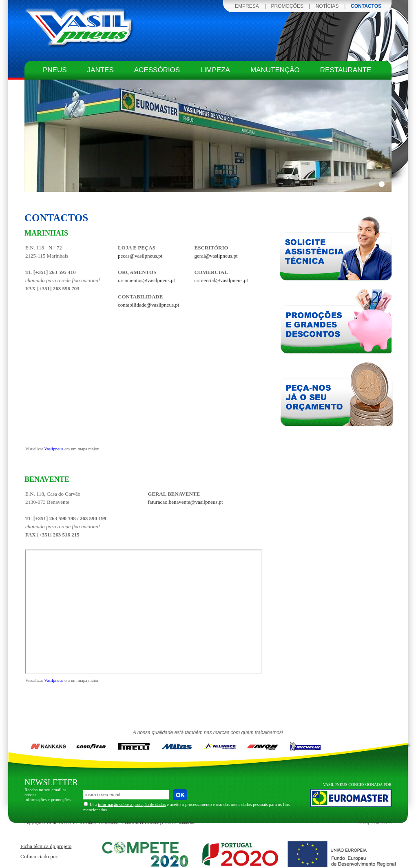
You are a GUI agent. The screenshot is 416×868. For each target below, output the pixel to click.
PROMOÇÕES (287, 6)
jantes (101, 70)
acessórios (157, 70)
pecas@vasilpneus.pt (140, 256)
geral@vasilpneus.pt (216, 256)
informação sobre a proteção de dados (132, 804)
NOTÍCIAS (327, 6)
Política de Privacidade (140, 823)
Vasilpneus (54, 449)
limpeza (215, 70)
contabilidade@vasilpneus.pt (148, 305)
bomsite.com (381, 823)
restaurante (346, 70)
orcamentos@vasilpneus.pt (146, 280)
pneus (55, 70)
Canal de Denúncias (178, 823)
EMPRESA (247, 6)
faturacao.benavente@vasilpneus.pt (185, 502)
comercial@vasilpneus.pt (221, 280)
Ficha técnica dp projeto (46, 846)
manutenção (275, 70)
